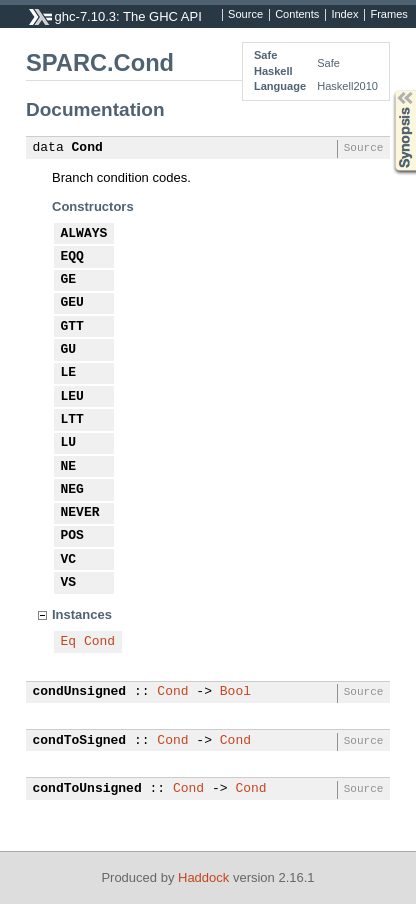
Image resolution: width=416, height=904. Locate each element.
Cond (87, 148)
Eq (69, 642)
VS (69, 583)
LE (69, 373)
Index (344, 15)
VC (69, 560)
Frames (388, 15)
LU (69, 443)
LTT (72, 420)
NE (69, 467)
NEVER (80, 513)
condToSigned (80, 741)
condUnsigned (80, 692)
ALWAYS (84, 234)
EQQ (72, 257)
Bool (235, 692)
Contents (297, 15)
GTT (72, 327)
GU (69, 350)
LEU (72, 397)
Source (245, 15)
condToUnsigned (87, 789)
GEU (72, 303)
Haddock (203, 877)
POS (72, 536)
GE (69, 280)
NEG (72, 490)
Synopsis (389, 90)
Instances (82, 614)
